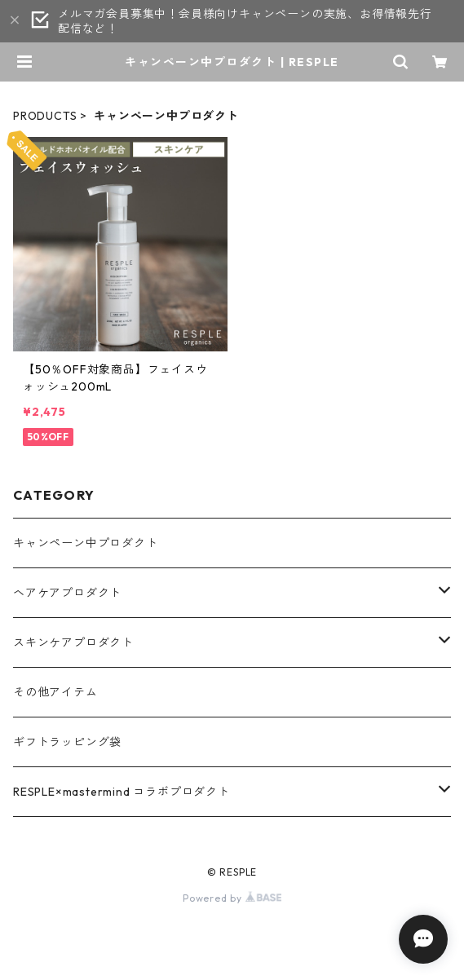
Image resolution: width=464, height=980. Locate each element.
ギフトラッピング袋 (67, 742)
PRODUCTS (45, 116)
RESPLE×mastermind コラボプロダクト (122, 792)
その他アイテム (55, 692)
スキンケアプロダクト (73, 642)
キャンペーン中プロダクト (86, 543)
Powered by (232, 898)
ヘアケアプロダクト (67, 593)
